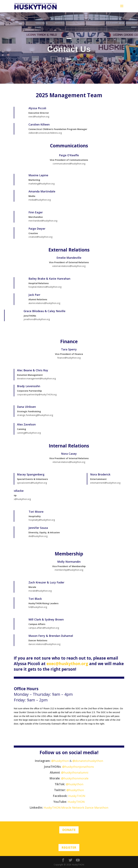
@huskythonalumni (75, 772)
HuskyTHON (77, 796)
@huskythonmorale (75, 778)
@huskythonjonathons (78, 767)
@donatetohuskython (88, 761)
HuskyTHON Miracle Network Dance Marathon (76, 808)
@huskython (60, 761)
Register (69, 847)
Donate (69, 830)
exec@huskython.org (67, 664)
